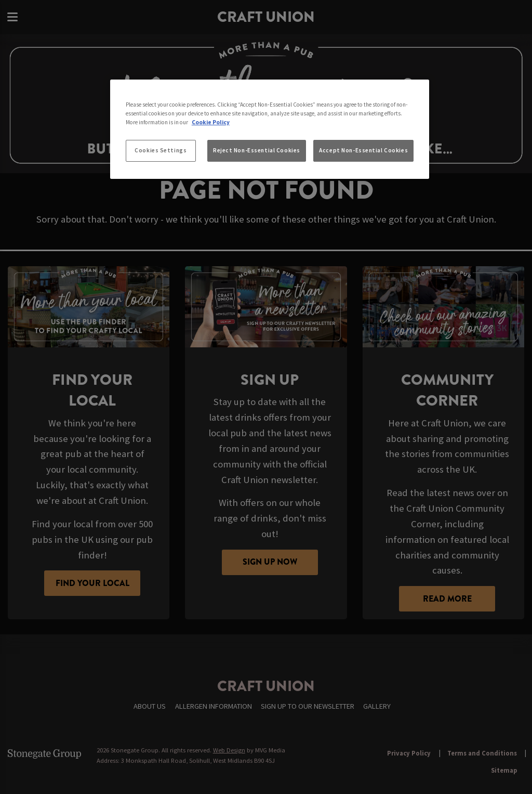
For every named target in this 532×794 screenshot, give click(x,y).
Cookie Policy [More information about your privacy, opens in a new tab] (211, 122)
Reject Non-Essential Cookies (257, 150)
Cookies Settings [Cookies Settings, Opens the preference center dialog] (161, 150)
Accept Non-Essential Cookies (363, 150)
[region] (270, 129)
